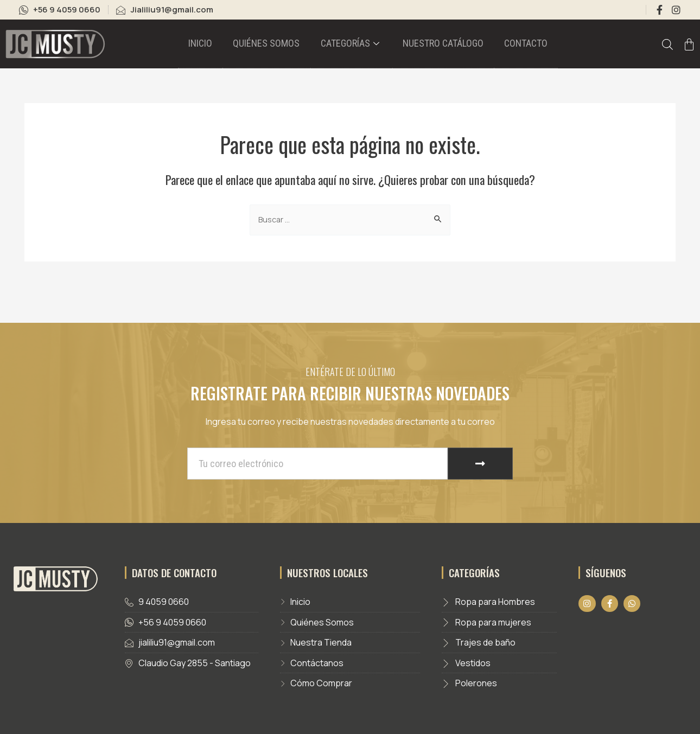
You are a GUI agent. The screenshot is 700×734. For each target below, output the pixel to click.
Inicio (221, 45)
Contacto (506, 45)
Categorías (352, 45)
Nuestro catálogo (434, 45)
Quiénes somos (278, 45)
